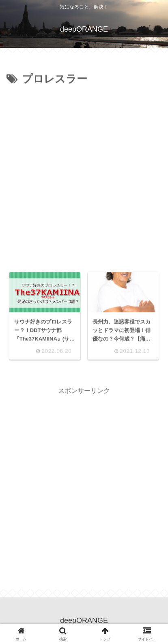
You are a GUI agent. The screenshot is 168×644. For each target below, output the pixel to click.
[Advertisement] (84, 177)
